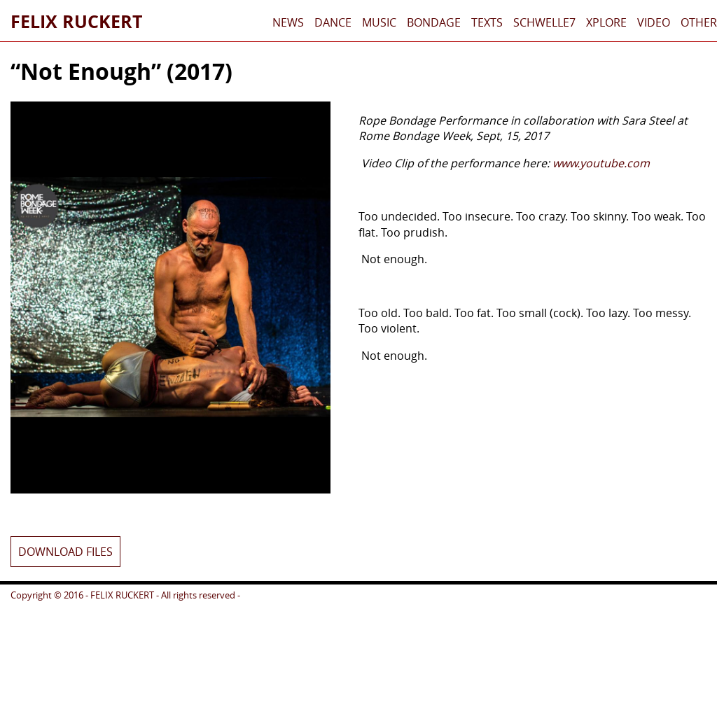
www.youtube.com (601, 163)
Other (699, 22)
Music (379, 22)
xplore (606, 22)
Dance (333, 22)
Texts (487, 22)
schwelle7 (544, 22)
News (288, 22)
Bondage (434, 22)
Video (654, 22)
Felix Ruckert (76, 21)
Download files (65, 552)
